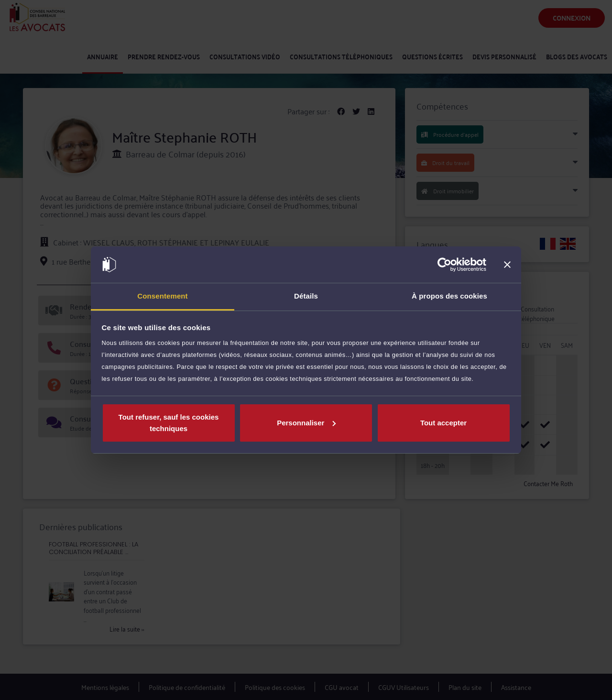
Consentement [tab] (162, 296)
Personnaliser (306, 423)
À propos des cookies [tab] (449, 296)
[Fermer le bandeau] (507, 265)
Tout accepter (443, 423)
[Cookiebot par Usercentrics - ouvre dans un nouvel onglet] (444, 265)
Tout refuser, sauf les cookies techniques (169, 423)
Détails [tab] (306, 296)
